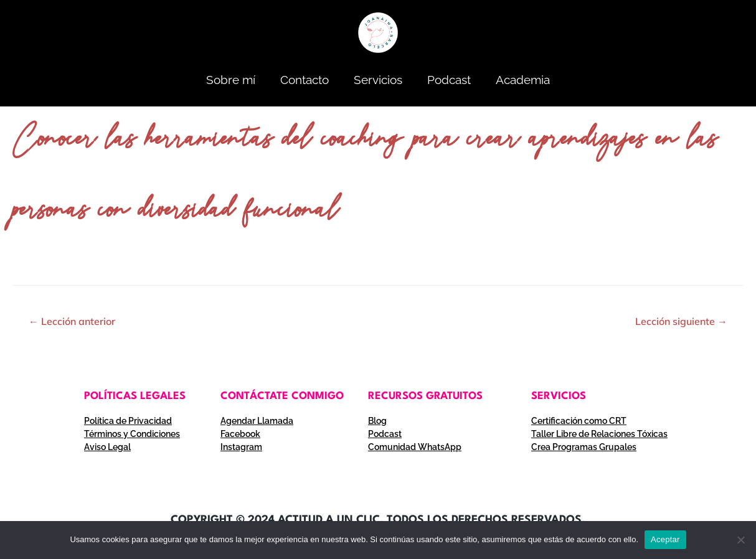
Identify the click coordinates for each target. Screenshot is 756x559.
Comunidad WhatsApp (415, 447)
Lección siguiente (681, 321)
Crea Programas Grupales (584, 447)
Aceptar (665, 539)
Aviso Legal (107, 447)
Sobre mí (231, 80)
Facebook (240, 434)
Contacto (305, 80)
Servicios (378, 80)
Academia (523, 80)
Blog (377, 421)
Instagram (241, 447)
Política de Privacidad (128, 421)
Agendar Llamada (257, 421)
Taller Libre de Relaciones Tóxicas (599, 434)
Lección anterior (72, 321)
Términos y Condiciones (132, 434)
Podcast (449, 80)
